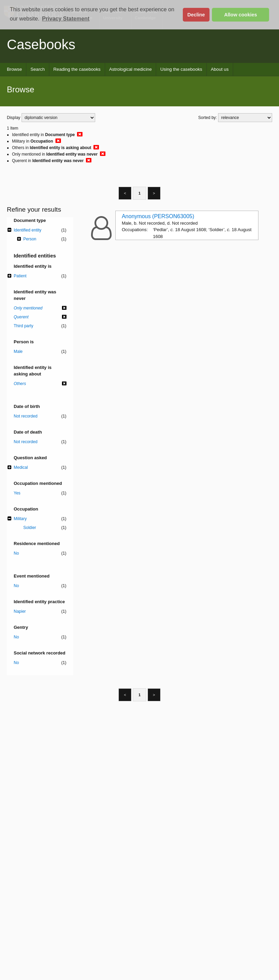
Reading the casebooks (77, 69)
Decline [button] (196, 15)
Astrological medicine (131, 69)
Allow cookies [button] (241, 15)
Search (38, 69)
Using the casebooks (181, 69)
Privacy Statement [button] (66, 19)
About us (220, 69)
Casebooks (41, 44)
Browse (14, 69)
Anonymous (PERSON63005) (158, 216)
